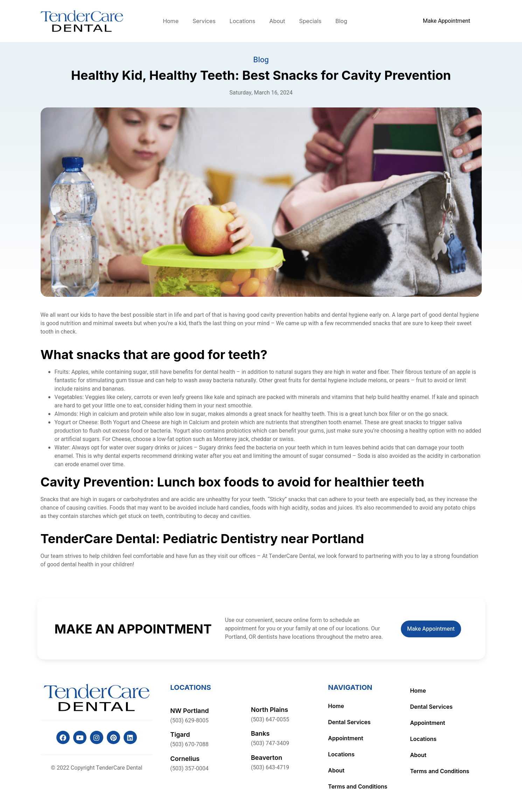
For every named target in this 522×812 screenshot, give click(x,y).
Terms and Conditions (358, 786)
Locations (243, 21)
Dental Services (349, 722)
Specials (310, 21)
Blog (341, 21)
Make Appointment (431, 629)
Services (204, 21)
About (277, 21)
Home (171, 21)
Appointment (346, 738)
